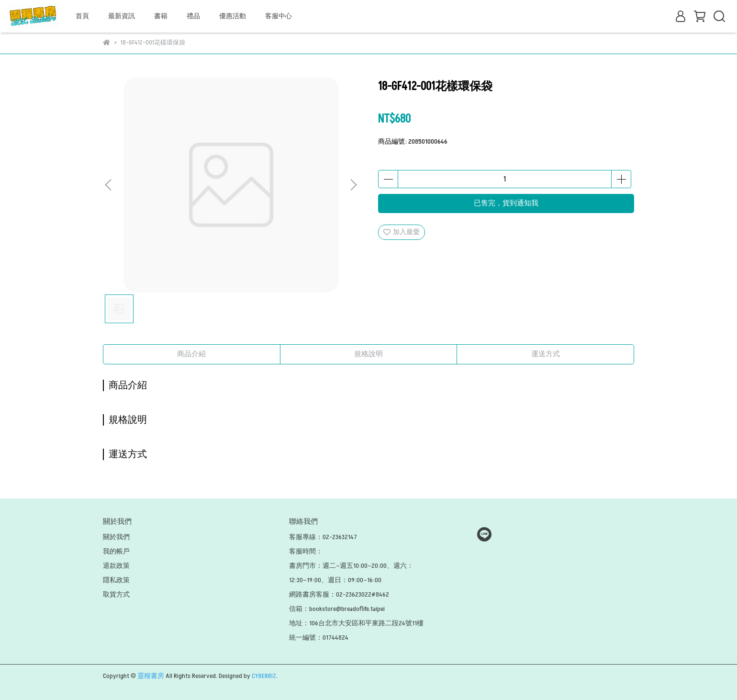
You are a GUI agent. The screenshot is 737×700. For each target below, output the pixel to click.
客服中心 (279, 16)
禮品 (193, 16)
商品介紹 (191, 354)
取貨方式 (116, 594)
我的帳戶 (116, 551)
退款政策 (116, 566)
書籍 (161, 16)
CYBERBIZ (264, 676)
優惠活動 (233, 16)
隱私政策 (116, 580)
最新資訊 (122, 16)
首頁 (82, 16)
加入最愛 (402, 232)
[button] (353, 185)
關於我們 (116, 537)
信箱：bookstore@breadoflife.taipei (337, 609)
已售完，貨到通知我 (506, 203)
